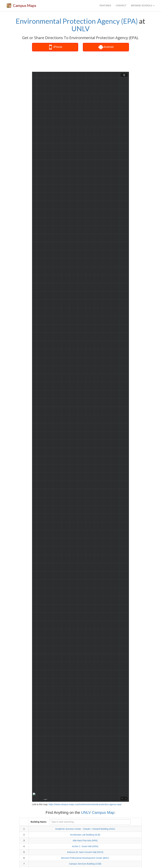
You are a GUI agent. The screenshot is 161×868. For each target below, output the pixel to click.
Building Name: (39, 822)
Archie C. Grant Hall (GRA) (85, 846)
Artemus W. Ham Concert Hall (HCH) (85, 852)
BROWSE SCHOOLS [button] (143, 5)
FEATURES (105, 5)
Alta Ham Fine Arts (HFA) (85, 841)
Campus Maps (25, 5)
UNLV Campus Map (98, 812)
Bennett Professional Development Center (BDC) (85, 858)
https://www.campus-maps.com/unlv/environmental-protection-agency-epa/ (85, 804)
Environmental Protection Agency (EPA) (77, 21)
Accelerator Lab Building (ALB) (85, 835)
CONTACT (121, 5)
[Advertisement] (87, 62)
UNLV (80, 29)
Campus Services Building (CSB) (85, 864)
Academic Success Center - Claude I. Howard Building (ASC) (85, 829)
